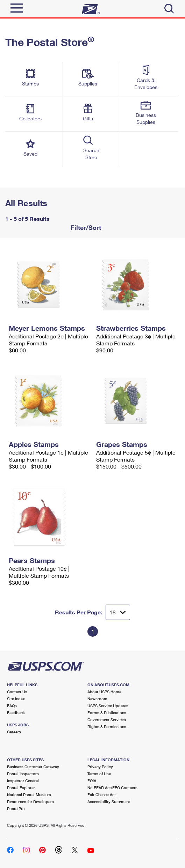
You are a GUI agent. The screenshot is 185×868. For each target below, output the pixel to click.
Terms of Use (99, 774)
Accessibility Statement (109, 802)
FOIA (92, 781)
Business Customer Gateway (33, 767)
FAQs (12, 706)
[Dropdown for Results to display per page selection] (118, 612)
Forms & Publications (107, 713)
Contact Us (17, 692)
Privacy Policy (100, 767)
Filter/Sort (85, 227)
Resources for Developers (30, 802)
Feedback (16, 713)
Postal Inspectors (23, 774)
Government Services (107, 720)
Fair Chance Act (102, 795)
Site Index (16, 699)
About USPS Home (104, 692)
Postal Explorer (21, 788)
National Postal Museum (29, 795)
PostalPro (16, 809)
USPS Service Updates (108, 706)
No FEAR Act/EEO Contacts (112, 788)
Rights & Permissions (107, 727)
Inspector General (23, 781)
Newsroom (97, 699)
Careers (14, 732)
